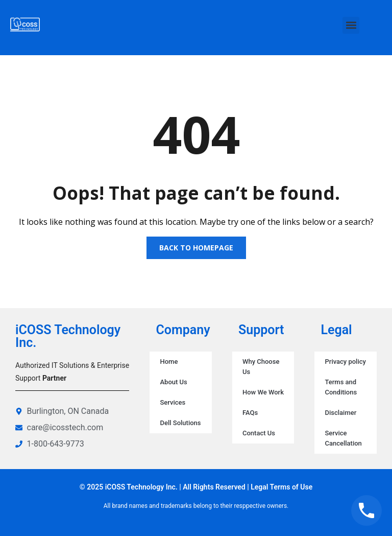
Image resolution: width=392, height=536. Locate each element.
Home (169, 362)
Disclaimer (340, 413)
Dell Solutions (180, 423)
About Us (173, 382)
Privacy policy (345, 362)
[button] (351, 25)
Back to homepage (196, 248)
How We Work (263, 392)
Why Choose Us (261, 367)
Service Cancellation (343, 438)
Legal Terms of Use (281, 487)
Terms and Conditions (341, 387)
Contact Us (259, 433)
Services (173, 402)
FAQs (250, 413)
